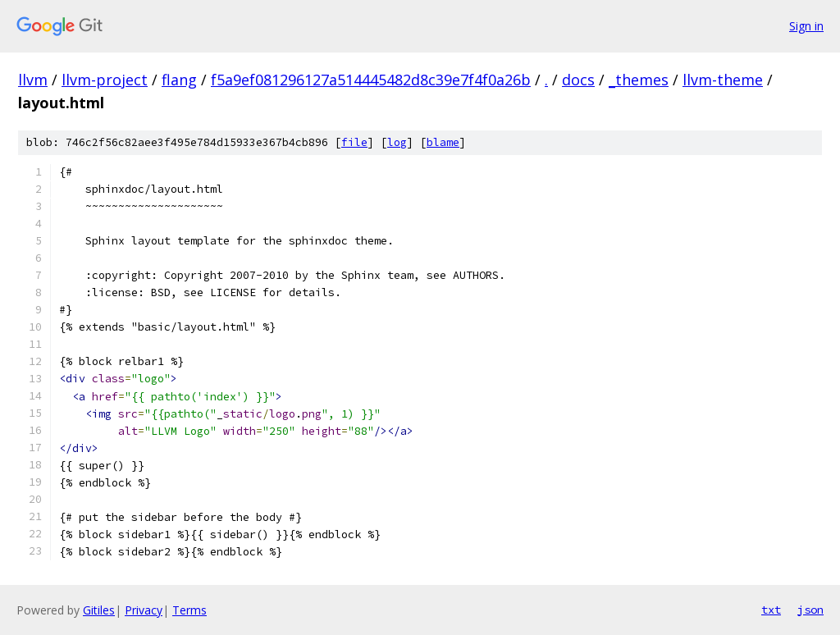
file (354, 142)
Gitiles (99, 610)
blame (443, 142)
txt (771, 610)
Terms (189, 610)
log (397, 142)
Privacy (144, 610)
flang (179, 80)
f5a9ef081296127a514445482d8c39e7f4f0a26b (371, 80)
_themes (639, 80)
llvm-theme (723, 80)
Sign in (806, 26)
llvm (33, 80)
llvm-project (105, 80)
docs (578, 80)
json (810, 610)
